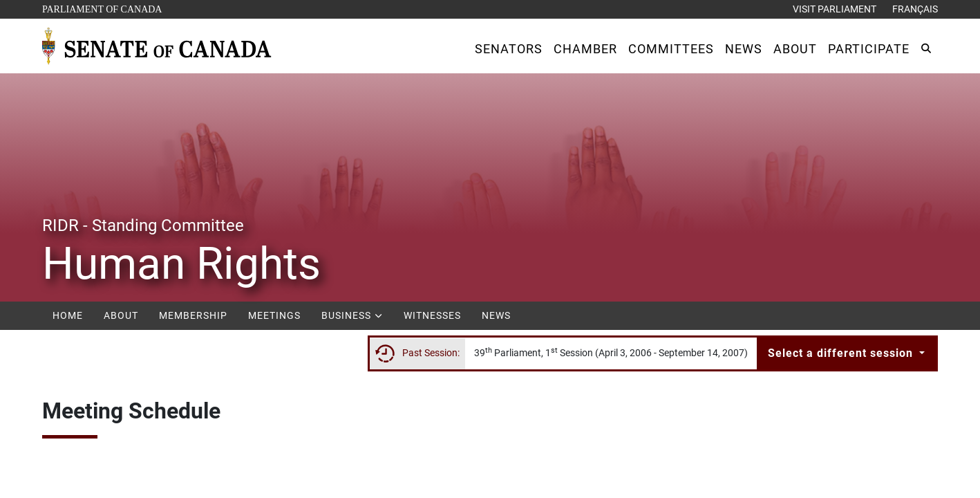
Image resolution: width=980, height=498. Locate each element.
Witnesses (432, 315)
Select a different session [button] (842, 353)
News (496, 315)
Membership (193, 315)
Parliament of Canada (102, 8)
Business (352, 315)
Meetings (274, 315)
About (121, 315)
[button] (509, 49)
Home (68, 315)
